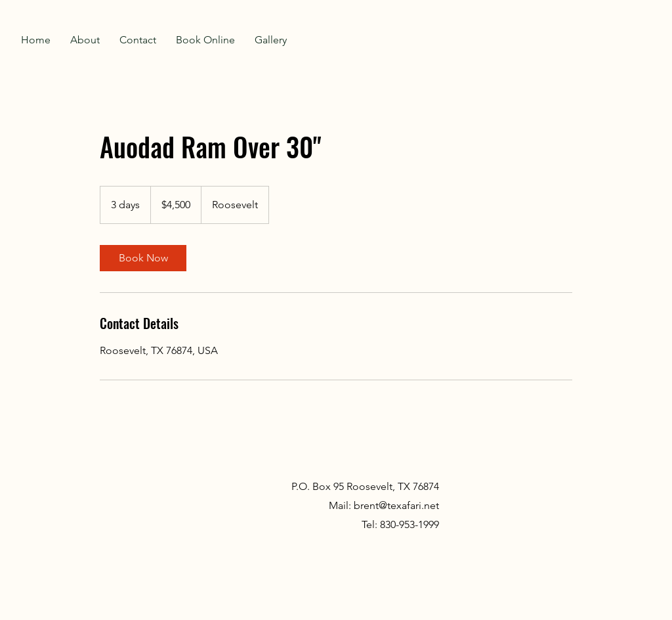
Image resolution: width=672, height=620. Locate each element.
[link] (143, 258)
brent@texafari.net (396, 505)
